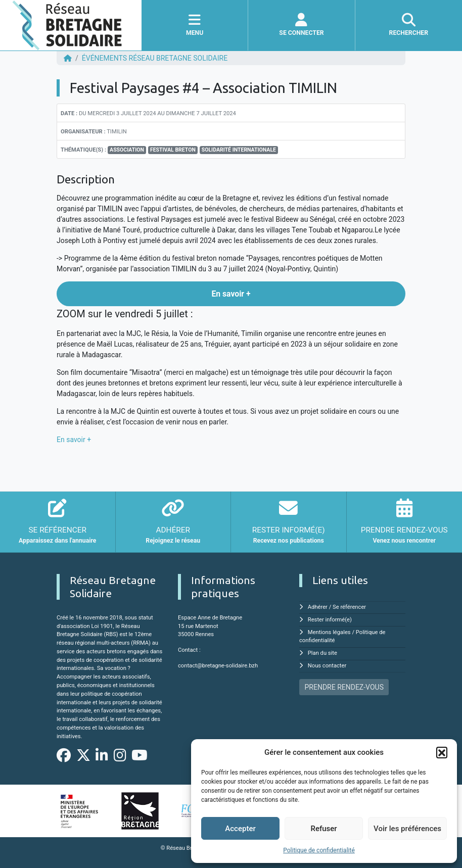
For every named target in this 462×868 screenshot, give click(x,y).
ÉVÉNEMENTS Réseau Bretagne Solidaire (155, 58)
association (127, 150)
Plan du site (322, 653)
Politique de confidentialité (319, 850)
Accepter (240, 829)
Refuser (324, 829)
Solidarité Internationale (239, 150)
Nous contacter (327, 666)
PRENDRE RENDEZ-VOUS (344, 687)
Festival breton (173, 150)
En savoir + (74, 440)
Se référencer (349, 607)
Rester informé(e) (330, 620)
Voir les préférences (407, 829)
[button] (442, 752)
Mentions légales (329, 632)
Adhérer (318, 607)
